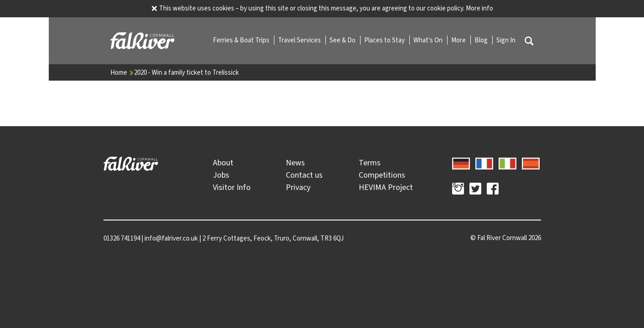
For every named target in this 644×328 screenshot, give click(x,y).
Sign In (506, 40)
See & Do (343, 40)
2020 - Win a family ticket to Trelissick (186, 72)
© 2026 (506, 238)
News (295, 163)
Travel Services (300, 40)
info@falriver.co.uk (171, 238)
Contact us (304, 175)
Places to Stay (385, 40)
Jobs (221, 175)
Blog (482, 40)
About (223, 163)
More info (479, 8)
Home (122, 72)
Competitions (382, 175)
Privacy (298, 187)
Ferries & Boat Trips (242, 40)
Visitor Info (232, 187)
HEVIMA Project (386, 187)
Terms (370, 163)
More (459, 40)
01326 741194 (122, 238)
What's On (429, 40)
